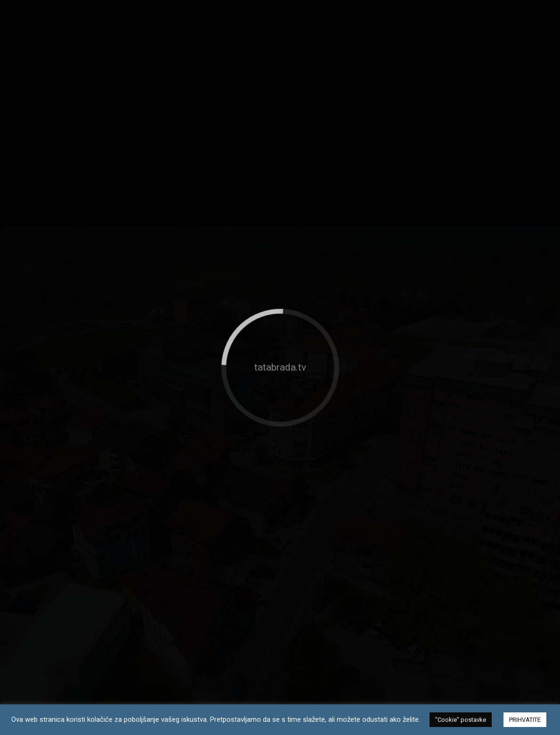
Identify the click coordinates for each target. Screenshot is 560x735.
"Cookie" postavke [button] (461, 720)
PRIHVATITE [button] (525, 720)
